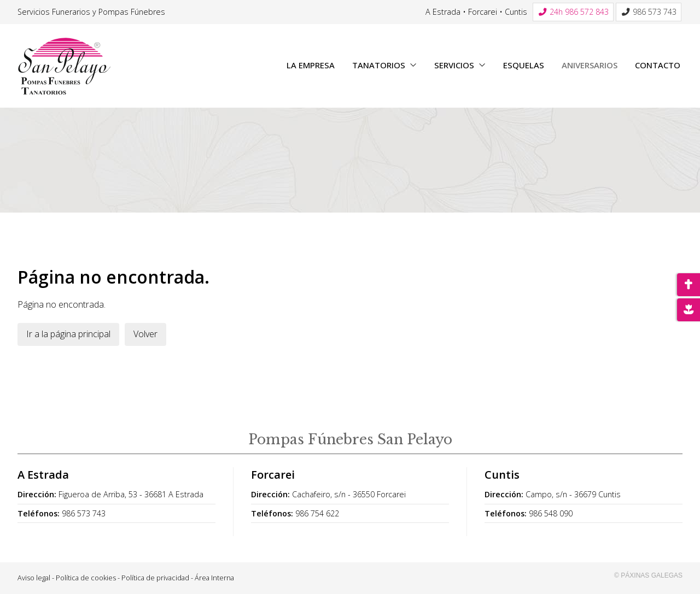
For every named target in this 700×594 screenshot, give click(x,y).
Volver (145, 334)
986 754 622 (317, 513)
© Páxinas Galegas (648, 575)
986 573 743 (84, 513)
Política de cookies (86, 578)
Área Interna (214, 578)
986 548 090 (551, 513)
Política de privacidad (155, 578)
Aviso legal (34, 578)
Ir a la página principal (68, 334)
